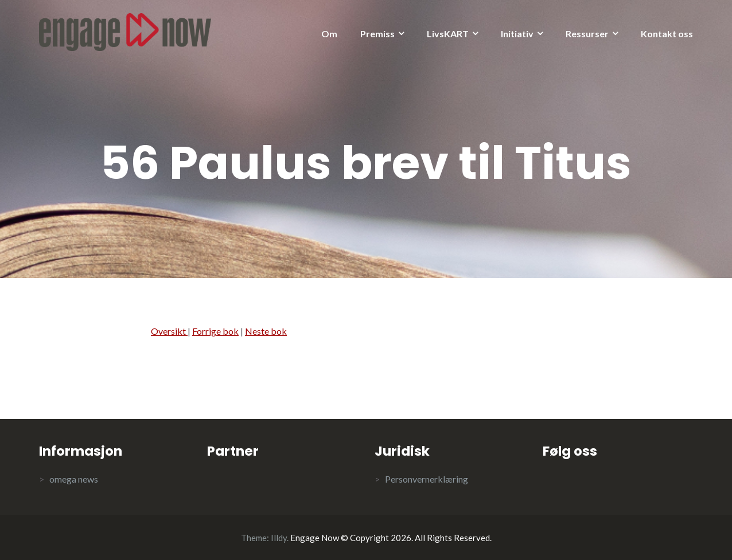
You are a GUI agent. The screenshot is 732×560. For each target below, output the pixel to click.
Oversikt (169, 331)
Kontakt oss (667, 34)
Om (329, 34)
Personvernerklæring (427, 479)
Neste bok (266, 331)
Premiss (377, 34)
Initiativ (517, 34)
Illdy (279, 538)
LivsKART (448, 34)
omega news (74, 479)
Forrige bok (215, 331)
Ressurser (587, 34)
